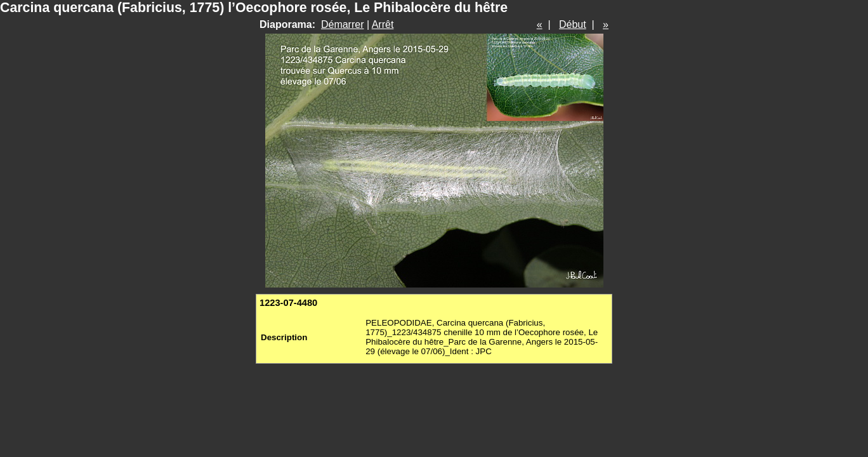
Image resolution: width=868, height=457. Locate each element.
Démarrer (343, 24)
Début (573, 24)
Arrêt (383, 24)
